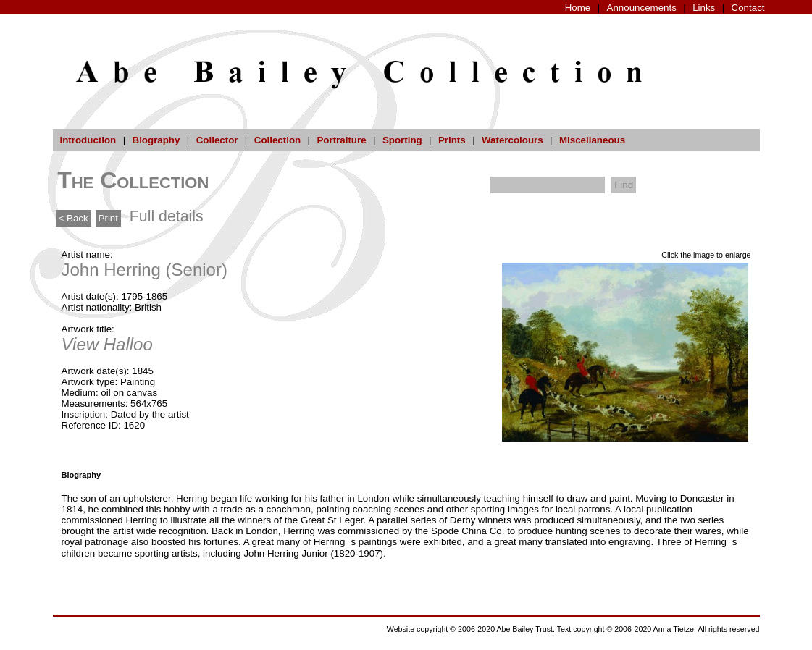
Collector (217, 140)
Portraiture (341, 140)
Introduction (88, 140)
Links (704, 8)
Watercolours (512, 140)
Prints (452, 140)
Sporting (402, 140)
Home (578, 8)
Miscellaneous (592, 140)
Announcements (642, 8)
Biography (156, 140)
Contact (748, 8)
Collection (277, 140)
